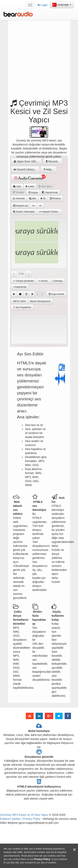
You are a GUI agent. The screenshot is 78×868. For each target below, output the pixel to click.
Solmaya (57, 281)
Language (62, 5)
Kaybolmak (20, 287)
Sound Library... (25, 169)
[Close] (74, 850)
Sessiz (43, 281)
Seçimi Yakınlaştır (24, 212)
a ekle (30, 186)
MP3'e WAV (19, 301)
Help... (49, 169)
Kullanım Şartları (11, 819)
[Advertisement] (40, 61)
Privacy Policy (31, 819)
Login (43, 5)
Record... (53, 161)
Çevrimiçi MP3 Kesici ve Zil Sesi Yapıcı (24, 815)
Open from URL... (26, 161)
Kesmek (19, 198)
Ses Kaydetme (22, 307)
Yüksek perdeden (24, 281)
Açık (17, 186)
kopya (33, 192)
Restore (55, 198)
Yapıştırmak (50, 192)
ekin (33, 198)
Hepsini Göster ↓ (49, 212)
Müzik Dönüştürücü (40, 301)
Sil (43, 198)
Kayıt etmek (56, 294)
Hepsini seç (21, 206)
